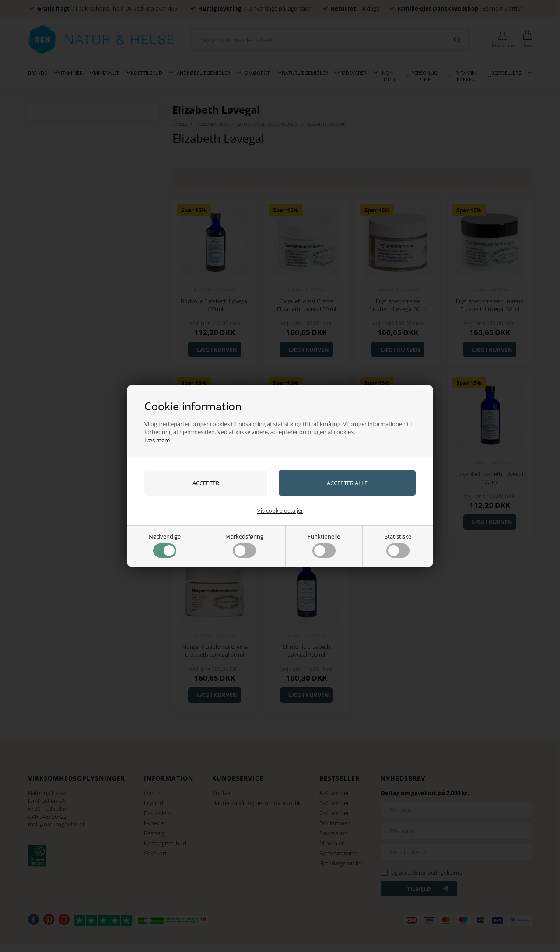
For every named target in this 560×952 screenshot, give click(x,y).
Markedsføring (244, 545)
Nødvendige (165, 545)
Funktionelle (324, 545)
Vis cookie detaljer (280, 511)
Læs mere (157, 440)
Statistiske (398, 545)
